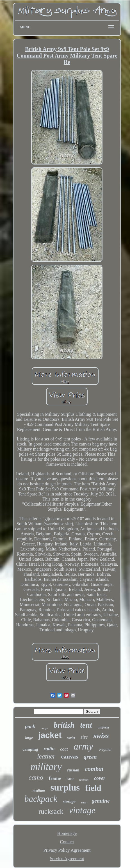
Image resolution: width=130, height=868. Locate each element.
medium (39, 790)
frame (55, 778)
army (83, 746)
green (90, 757)
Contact (67, 842)
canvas (69, 757)
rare (70, 779)
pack (30, 726)
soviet (71, 738)
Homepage (67, 833)
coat (64, 749)
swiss (101, 736)
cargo (45, 728)
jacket (50, 735)
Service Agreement (67, 859)
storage (69, 801)
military (46, 767)
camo (36, 777)
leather (46, 756)
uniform (103, 727)
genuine (101, 801)
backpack (41, 799)
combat (94, 769)
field (93, 788)
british (64, 725)
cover (100, 778)
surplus (65, 787)
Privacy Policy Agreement (67, 850)
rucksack (51, 811)
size (84, 737)
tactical (84, 780)
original (105, 749)
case (84, 802)
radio (49, 749)
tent (86, 725)
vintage (82, 810)
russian (73, 770)
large (29, 738)
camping (30, 749)
